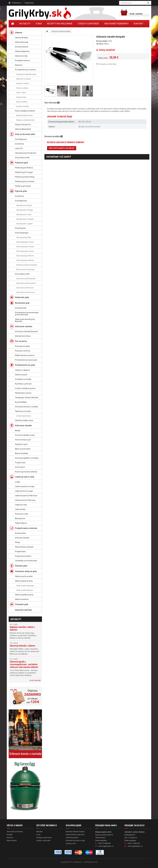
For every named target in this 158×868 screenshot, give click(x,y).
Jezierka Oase (71, 843)
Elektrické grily (22, 297)
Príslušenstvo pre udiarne (25, 70)
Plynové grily (21, 191)
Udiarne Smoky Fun (23, 125)
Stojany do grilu (21, 444)
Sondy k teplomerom (24, 416)
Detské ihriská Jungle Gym (75, 835)
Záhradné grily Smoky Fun (26, 153)
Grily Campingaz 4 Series (25, 242)
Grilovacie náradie (23, 425)
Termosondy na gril (23, 440)
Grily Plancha (20, 228)
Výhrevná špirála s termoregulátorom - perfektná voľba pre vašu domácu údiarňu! (24, 664)
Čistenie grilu (21, 566)
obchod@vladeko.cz (106, 846)
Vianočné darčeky (23, 610)
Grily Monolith (21, 308)
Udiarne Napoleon (22, 51)
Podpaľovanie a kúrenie (26, 528)
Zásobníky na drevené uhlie (26, 561)
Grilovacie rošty (21, 514)
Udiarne (19, 33)
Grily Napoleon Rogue (24, 205)
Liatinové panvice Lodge (25, 486)
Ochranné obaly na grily (26, 571)
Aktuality (16, 619)
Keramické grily (22, 303)
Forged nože (20, 463)
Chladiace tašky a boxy (24, 420)
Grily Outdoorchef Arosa (25, 288)
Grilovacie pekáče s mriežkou (27, 458)
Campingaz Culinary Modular (27, 398)
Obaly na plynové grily (24, 581)
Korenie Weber (21, 402)
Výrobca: (100, 44)
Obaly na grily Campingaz (25, 586)
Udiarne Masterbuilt (23, 129)
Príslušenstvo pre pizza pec (26, 360)
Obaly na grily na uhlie (24, 576)
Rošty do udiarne (22, 88)
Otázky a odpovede (88, 24)
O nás (39, 24)
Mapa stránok (12, 840)
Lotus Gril (19, 148)
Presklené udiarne (22, 60)
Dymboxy (19, 65)
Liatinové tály (20, 509)
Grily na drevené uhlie (25, 134)
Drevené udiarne (22, 47)
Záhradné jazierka (72, 838)
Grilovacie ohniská (24, 326)
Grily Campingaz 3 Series (25, 247)
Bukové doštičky (21, 453)
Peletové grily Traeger (24, 172)
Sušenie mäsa (21, 97)
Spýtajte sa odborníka (108, 64)
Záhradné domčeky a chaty (75, 840)
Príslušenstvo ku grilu (25, 365)
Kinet (96, 862)
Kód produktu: (102, 41)
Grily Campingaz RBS (24, 237)
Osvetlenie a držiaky (23, 379)
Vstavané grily (22, 604)
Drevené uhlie (20, 533)
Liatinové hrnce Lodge (24, 491)
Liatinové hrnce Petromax (25, 500)
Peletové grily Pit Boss (24, 168)
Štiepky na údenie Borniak (25, 120)
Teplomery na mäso (23, 411)
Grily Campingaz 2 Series (25, 251)
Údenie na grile (21, 375)
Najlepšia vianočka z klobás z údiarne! (22, 628)
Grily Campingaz (22, 233)
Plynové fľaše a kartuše (24, 547)
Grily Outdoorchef (22, 158)
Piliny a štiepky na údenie (25, 111)
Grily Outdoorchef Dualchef (26, 283)
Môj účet (10, 838)
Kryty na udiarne (22, 102)
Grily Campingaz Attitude (25, 260)
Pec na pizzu (21, 341)
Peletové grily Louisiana (25, 181)
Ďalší (92, 91)
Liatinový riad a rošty (25, 477)
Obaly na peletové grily (24, 595)
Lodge (18, 482)
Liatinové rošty (21, 505)
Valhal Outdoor (21, 523)
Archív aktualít (35, 680)
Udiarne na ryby (21, 56)
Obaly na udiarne (22, 599)
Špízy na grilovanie (23, 449)
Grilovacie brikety (22, 538)
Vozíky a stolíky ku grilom (25, 388)
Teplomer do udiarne (24, 79)
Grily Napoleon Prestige (25, 210)
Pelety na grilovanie (23, 186)
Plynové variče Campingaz (25, 269)
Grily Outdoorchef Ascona (25, 292)
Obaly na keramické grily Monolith (25, 320)
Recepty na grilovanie (60, 24)
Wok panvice (20, 518)
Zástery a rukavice (22, 370)
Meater (18, 431)
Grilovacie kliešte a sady (25, 435)
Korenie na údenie (23, 106)
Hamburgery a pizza (23, 393)
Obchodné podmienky (116, 24)
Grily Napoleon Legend (24, 224)
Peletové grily (21, 163)
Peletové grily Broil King (25, 177)
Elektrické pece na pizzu (25, 355)
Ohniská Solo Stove (23, 336)
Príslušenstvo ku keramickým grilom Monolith (27, 314)
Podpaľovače (20, 551)
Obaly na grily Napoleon (25, 590)
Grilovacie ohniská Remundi (26, 331)
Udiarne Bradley (21, 38)
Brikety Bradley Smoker (24, 115)
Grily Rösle (19, 144)
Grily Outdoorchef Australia (26, 279)
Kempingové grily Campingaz (27, 265)
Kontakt (139, 24)
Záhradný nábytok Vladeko (75, 832)
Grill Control (20, 467)
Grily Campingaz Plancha (25, 256)
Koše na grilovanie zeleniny (26, 472)
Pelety (17, 542)
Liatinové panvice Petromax (26, 496)
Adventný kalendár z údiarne (23, 646)
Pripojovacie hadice (23, 556)
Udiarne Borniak (21, 42)
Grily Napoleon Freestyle (25, 219)
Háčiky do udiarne (23, 83)
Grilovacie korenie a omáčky (26, 407)
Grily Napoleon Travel (24, 215)
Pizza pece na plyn (22, 346)
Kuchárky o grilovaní (23, 384)
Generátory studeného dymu (26, 74)
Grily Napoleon (21, 139)
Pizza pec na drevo (23, 351)
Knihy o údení (21, 93)
